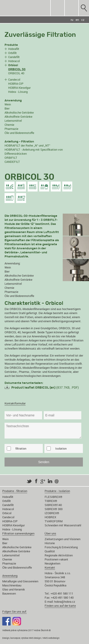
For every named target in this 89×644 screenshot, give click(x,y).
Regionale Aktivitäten (59, 555)
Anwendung (10, 576)
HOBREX (50, 517)
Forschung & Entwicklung (61, 547)
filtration (21, 448)
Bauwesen (9, 593)
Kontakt (50, 567)
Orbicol (7, 513)
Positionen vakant (56, 559)
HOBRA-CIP (16, 84)
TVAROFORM (54, 521)
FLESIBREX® (53, 497)
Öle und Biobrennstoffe (19, 133)
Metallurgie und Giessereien (20, 581)
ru (72, 20)
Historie (50, 543)
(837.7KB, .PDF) (45, 387)
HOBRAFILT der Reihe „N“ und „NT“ (27, 145)
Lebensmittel (13, 121)
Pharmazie (11, 129)
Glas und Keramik (14, 589)
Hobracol (14, 61)
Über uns (50, 533)
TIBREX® (51, 501)
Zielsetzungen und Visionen (63, 539)
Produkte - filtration (15, 491)
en (77, 20)
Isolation (61, 448)
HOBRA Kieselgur (19, 88)
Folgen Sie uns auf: (14, 611)
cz (83, 20)
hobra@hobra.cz (65, 602)
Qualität (50, 551)
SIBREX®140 (53, 505)
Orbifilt (12, 53)
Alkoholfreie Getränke (18, 117)
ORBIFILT (11, 158)
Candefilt (14, 57)
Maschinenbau (12, 585)
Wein (8, 104)
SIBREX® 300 (54, 509)
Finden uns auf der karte (60, 606)
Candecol (14, 79)
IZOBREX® (52, 513)
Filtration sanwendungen (18, 533)
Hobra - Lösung (18, 92)
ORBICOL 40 (16, 73)
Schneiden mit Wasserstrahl (63, 525)
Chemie (9, 125)
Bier (7, 108)
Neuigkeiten (52, 563)
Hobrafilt (14, 49)
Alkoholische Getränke (19, 112)
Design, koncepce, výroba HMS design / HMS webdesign (31, 638)
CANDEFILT (12, 162)
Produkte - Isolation (57, 491)
